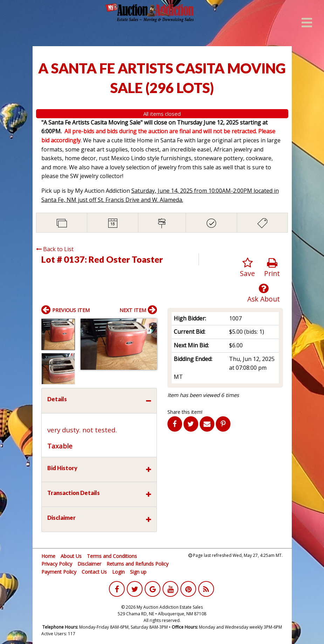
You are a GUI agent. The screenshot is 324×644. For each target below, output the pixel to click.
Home (48, 556)
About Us (71, 556)
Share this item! (185, 412)
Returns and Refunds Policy (137, 564)
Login (118, 572)
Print (272, 268)
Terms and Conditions (112, 556)
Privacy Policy (57, 564)
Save (247, 268)
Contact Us (94, 572)
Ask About (264, 293)
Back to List (55, 249)
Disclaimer (89, 564)
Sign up (138, 572)
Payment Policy (59, 572)
